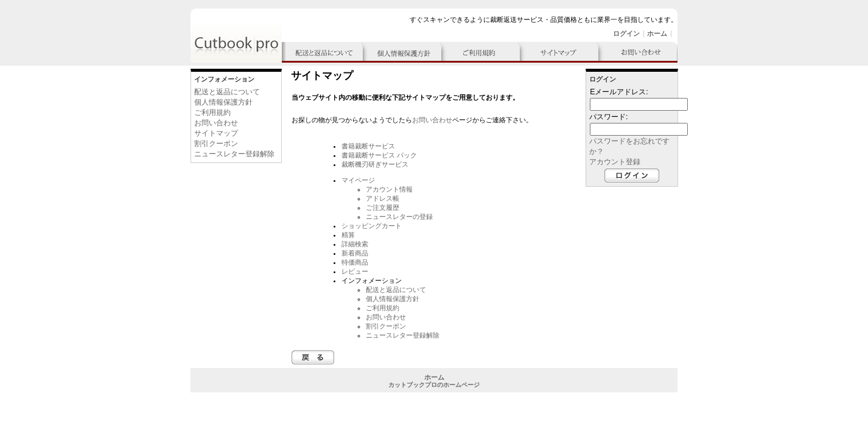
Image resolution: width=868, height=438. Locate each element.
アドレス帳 (383, 198)
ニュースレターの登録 (399, 217)
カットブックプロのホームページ (434, 385)
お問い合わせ (216, 123)
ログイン (626, 33)
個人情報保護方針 (223, 102)
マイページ (358, 180)
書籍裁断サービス (368, 146)
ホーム (657, 33)
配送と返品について (227, 92)
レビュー (355, 271)
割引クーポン (216, 144)
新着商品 (355, 253)
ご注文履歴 (383, 207)
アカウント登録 (615, 162)
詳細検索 (355, 244)
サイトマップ (216, 133)
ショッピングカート (372, 226)
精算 (348, 235)
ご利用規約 (212, 113)
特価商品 (355, 262)
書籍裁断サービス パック (379, 155)
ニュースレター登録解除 (234, 154)
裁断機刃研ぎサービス (375, 164)
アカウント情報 (389, 189)
